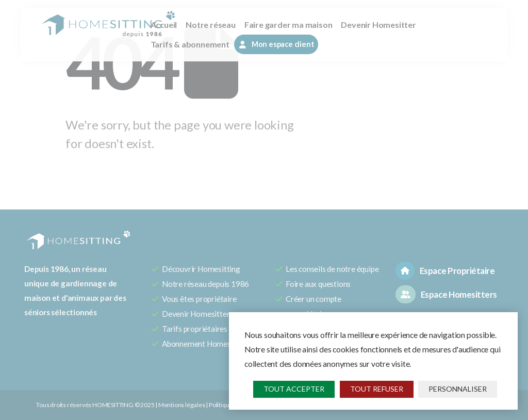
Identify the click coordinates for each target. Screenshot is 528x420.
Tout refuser (377, 389)
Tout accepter (294, 389)
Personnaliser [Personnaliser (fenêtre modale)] (458, 389)
